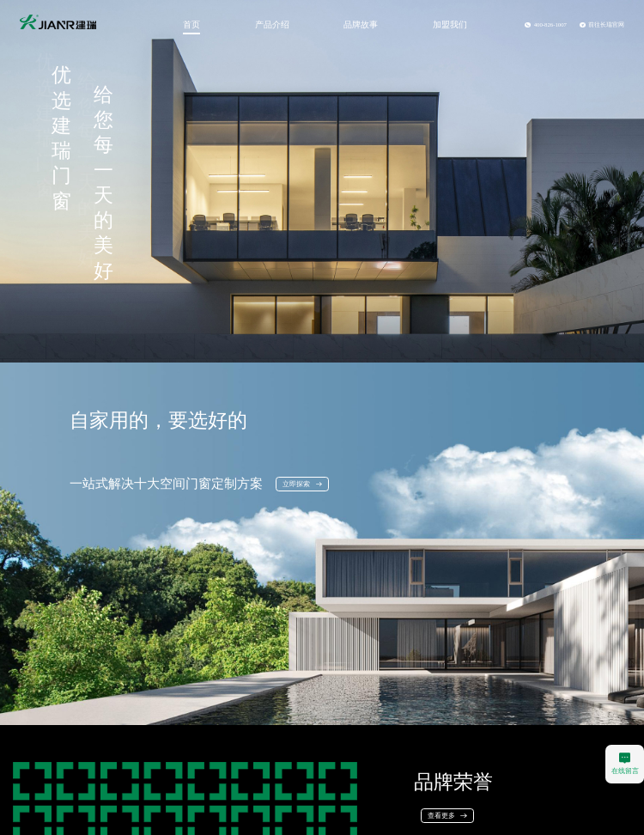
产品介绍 (272, 24)
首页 (191, 24)
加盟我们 (450, 24)
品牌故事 (361, 24)
